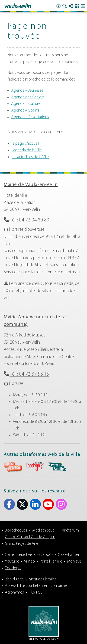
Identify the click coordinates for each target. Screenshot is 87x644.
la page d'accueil (25, 144)
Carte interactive (18, 555)
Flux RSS (36, 593)
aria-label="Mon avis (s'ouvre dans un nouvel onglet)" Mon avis (13, 467)
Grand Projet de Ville (22, 544)
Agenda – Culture (26, 104)
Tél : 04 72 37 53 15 (29, 374)
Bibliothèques (16, 530)
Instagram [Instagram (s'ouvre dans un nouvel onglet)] (61, 504)
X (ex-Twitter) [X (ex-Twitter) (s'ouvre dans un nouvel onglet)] (22, 504)
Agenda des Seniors (28, 97)
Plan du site (14, 579)
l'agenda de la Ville (27, 150)
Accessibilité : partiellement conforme (36, 586)
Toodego (13, 568)
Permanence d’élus (26, 284)
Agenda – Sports (25, 110)
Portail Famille (51, 562)
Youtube (12, 562)
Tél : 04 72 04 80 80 (29, 220)
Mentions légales (42, 579)
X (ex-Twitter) (69, 555)
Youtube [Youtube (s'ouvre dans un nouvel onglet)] (48, 504)
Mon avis (74, 562)
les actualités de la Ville (30, 157)
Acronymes (14, 593)
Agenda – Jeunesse (27, 91)
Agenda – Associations (30, 117)
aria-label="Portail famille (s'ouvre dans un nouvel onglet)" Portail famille (58, 467)
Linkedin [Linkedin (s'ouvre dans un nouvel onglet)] (35, 504)
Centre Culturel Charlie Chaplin (30, 537)
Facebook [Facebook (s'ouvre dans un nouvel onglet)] (9, 504)
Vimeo (29, 562)
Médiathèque (43, 530)
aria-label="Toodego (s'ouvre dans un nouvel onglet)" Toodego (35, 467)
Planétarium (69, 530)
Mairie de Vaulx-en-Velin (31, 185)
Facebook (45, 555)
